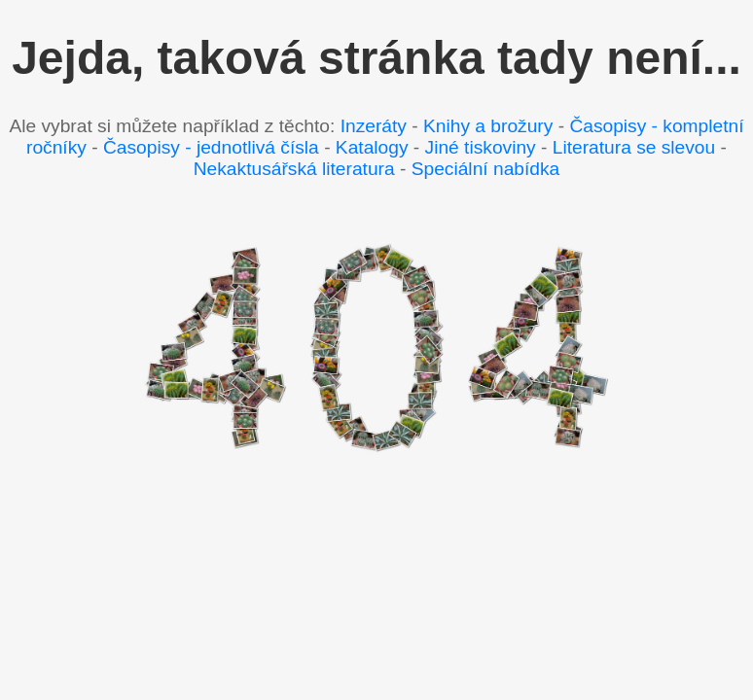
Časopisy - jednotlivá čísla (211, 147)
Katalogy (372, 147)
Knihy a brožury (488, 126)
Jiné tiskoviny (481, 147)
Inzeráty (374, 126)
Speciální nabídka (486, 169)
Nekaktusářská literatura (294, 169)
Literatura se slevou (634, 147)
